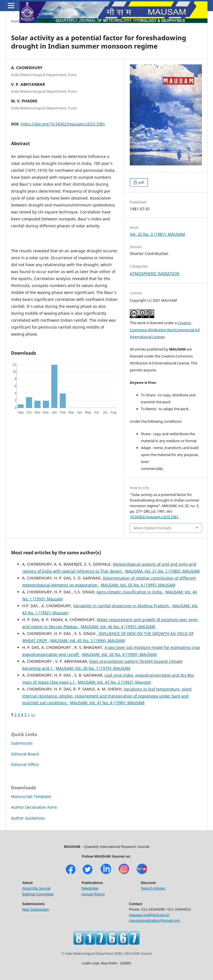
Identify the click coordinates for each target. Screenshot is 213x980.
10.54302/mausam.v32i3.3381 (154, 517)
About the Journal (36, 888)
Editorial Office (25, 764)
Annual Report (93, 894)
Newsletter (90, 888)
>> (33, 715)
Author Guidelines (28, 818)
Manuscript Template (31, 796)
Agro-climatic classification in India (130, 592)
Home (16, 21)
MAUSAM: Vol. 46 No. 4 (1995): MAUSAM (118, 627)
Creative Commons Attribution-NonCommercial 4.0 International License (165, 330)
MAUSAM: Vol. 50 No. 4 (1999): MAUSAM (138, 585)
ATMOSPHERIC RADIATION (155, 274)
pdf (141, 182)
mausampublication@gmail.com (154, 920)
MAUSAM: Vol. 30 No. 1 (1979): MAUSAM (93, 668)
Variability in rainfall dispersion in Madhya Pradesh (122, 606)
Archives (35, 21)
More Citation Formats (152, 528)
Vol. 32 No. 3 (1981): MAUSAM (74, 21)
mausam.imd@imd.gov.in (149, 915)
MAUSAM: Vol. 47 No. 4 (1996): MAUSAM (107, 703)
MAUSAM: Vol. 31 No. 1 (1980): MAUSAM (162, 571)
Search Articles (153, 888)
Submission (22, 743)
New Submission (36, 909)
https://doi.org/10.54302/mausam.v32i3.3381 (63, 124)
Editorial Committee (38, 894)
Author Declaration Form (34, 807)
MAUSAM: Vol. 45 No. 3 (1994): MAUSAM (88, 640)
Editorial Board (25, 754)
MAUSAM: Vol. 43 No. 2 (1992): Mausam (114, 682)
